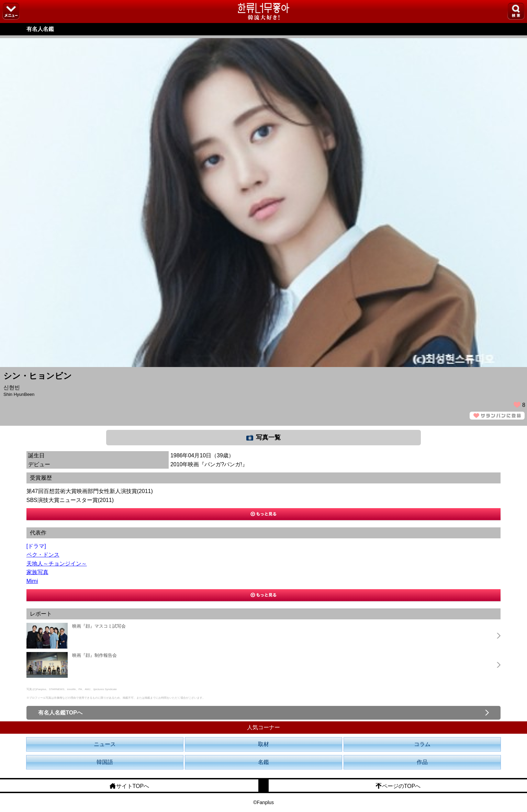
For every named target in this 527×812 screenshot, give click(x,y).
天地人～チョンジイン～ (57, 564)
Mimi (32, 581)
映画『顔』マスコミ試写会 (99, 626)
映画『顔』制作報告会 (94, 655)
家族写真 (37, 572)
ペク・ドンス (43, 555)
